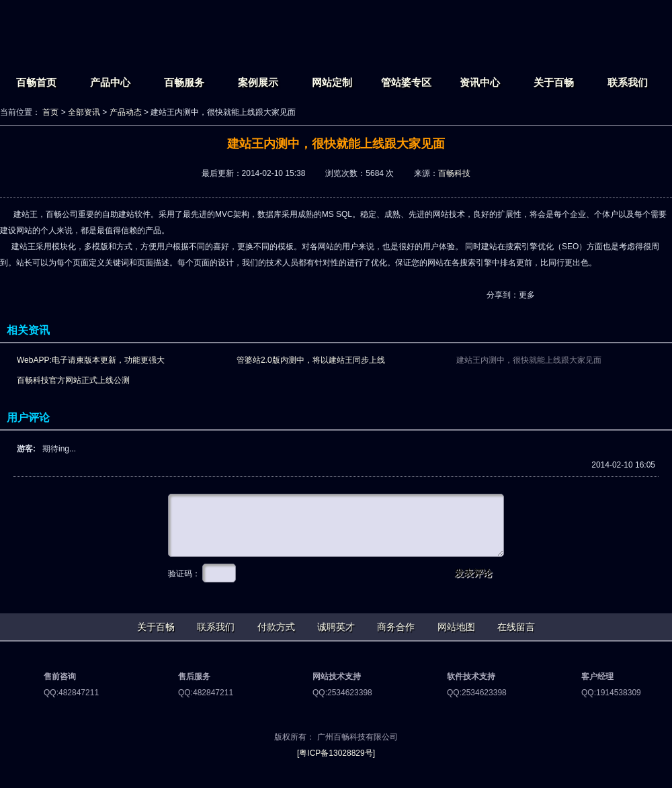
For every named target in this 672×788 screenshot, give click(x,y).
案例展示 (258, 82)
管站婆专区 (406, 82)
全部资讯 (84, 112)
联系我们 (628, 82)
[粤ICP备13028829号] (336, 753)
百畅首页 (36, 82)
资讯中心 (480, 82)
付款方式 (276, 627)
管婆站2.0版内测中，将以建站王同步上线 (311, 360)
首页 (50, 112)
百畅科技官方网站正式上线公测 (73, 380)
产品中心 (110, 82)
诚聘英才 (336, 627)
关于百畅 (554, 82)
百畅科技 (454, 173)
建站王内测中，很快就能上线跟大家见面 (529, 360)
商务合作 (396, 627)
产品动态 (126, 112)
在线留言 (516, 627)
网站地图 (456, 627)
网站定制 (332, 82)
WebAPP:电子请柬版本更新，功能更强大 (91, 360)
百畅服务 (184, 82)
